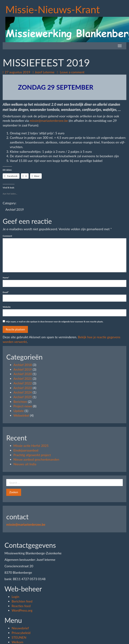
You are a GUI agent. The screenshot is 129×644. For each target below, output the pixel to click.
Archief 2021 (23, 379)
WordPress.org (22, 610)
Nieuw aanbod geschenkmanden (36, 459)
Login (15, 597)
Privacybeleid (21, 633)
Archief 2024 (23, 392)
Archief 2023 (23, 388)
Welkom (17, 642)
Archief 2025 (23, 397)
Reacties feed (21, 606)
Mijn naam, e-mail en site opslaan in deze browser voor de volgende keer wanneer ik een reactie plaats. (55, 322)
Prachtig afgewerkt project (32, 455)
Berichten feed (22, 601)
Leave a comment (71, 72)
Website (7, 307)
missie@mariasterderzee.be (49, 121)
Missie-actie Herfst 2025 (31, 446)
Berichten (20, 402)
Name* (6, 278)
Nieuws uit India (25, 464)
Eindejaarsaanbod (26, 450)
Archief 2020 (23, 374)
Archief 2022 (23, 383)
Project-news (23, 406)
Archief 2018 (23, 365)
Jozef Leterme (44, 72)
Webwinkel (21, 415)
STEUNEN (19, 637)
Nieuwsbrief (20, 628)
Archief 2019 (15, 209)
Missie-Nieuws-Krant (53, 9)
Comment (7, 236)
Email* (6, 292)
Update (19, 411)
